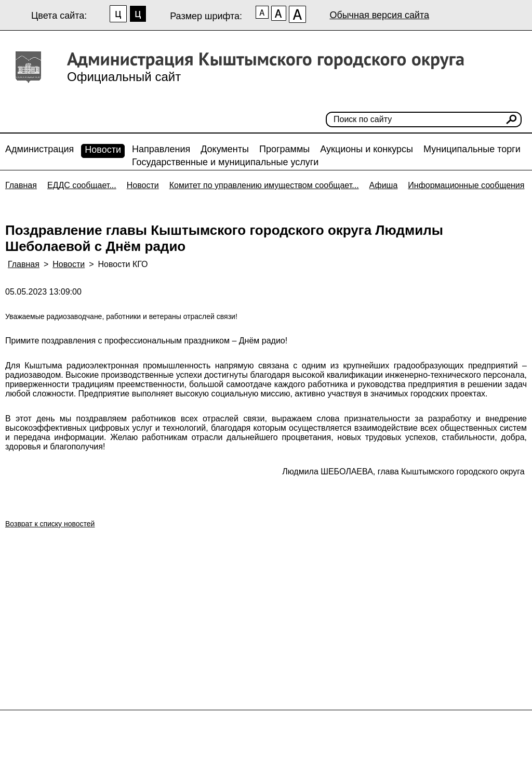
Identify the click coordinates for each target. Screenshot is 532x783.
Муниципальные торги (472, 149)
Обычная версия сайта (379, 15)
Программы (284, 149)
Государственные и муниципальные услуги (225, 162)
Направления (161, 149)
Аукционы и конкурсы (367, 149)
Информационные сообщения (466, 185)
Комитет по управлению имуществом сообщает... (264, 185)
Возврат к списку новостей (50, 524)
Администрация (39, 149)
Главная (21, 185)
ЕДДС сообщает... (82, 185)
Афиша (384, 185)
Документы (225, 149)
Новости (103, 150)
